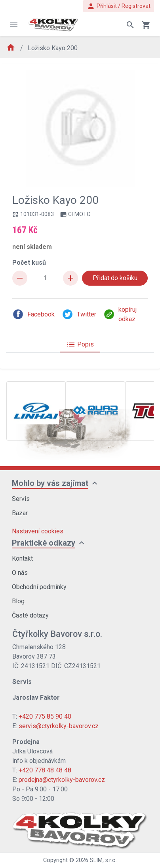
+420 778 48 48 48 (45, 770)
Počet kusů (29, 263)
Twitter (79, 314)
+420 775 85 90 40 (45, 716)
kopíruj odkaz (120, 314)
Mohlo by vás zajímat (50, 483)
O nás (20, 573)
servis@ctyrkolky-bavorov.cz (59, 726)
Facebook (33, 314)
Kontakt (22, 558)
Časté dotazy (30, 615)
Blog (18, 601)
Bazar (20, 513)
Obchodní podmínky (39, 587)
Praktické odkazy (44, 543)
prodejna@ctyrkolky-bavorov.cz (62, 780)
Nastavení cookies (38, 531)
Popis (80, 345)
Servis (21, 499)
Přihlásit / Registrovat (119, 6)
